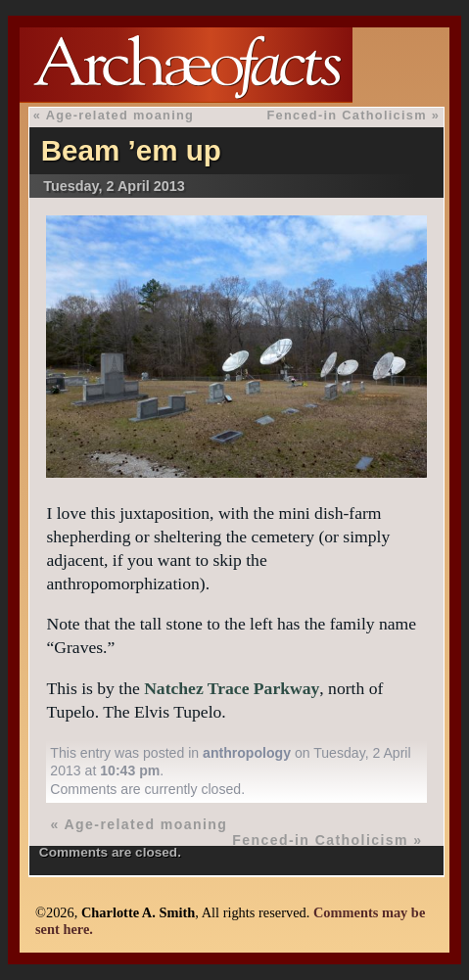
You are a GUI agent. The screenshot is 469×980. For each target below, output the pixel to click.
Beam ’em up (131, 150)
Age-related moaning (120, 115)
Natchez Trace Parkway (232, 688)
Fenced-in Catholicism (346, 115)
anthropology (247, 753)
